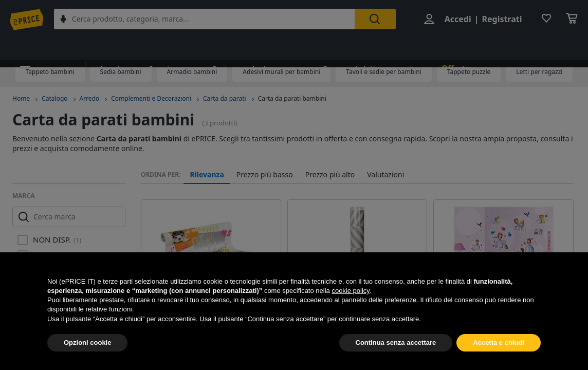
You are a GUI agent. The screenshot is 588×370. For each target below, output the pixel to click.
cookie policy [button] (350, 291)
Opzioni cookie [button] (87, 343)
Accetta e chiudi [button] (499, 343)
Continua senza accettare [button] (396, 343)
